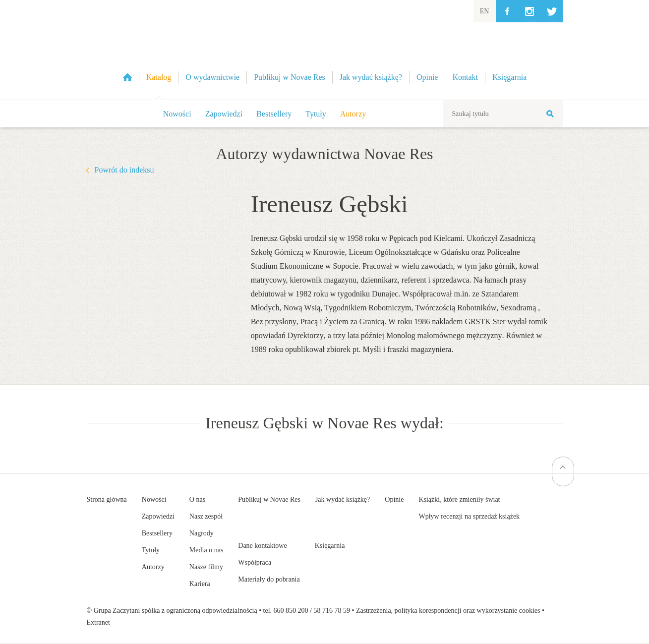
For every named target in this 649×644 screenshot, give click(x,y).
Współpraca (255, 562)
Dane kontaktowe (262, 546)
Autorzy (353, 114)
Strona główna (107, 499)
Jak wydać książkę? (343, 499)
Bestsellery (274, 114)
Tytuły (316, 114)
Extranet (98, 622)
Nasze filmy (206, 567)
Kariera (200, 584)
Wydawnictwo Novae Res (325, 50)
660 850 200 (291, 611)
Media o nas (206, 550)
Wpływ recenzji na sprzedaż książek (469, 516)
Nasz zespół (206, 516)
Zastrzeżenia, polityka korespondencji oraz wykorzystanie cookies (448, 611)
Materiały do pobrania (269, 579)
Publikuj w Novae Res (269, 499)
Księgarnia (330, 546)
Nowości (177, 114)
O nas (197, 499)
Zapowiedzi (224, 114)
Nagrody (202, 533)
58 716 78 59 (332, 611)
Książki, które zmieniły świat (459, 499)
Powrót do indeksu (124, 170)
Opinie (394, 499)
